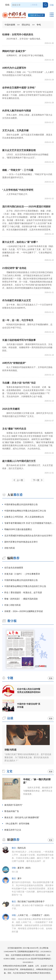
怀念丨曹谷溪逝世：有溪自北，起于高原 (23, 592)
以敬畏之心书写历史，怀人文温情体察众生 (24, 517)
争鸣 (39, 25)
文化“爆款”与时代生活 (14, 429)
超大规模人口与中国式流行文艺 (19, 461)
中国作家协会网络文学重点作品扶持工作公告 (25, 511)
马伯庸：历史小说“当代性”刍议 (19, 383)
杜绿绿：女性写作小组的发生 (18, 34)
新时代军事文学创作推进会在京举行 (21, 542)
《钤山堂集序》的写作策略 (17, 824)
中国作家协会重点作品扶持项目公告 (21, 504)
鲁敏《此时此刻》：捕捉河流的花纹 (21, 599)
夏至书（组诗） (25, 868)
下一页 (36, 480)
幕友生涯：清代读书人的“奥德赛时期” (22, 817)
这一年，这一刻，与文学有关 (18, 320)
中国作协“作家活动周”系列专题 (29, 706)
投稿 (7, 5)
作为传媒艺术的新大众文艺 (17, 300)
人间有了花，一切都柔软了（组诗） (34, 915)
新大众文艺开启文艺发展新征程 (19, 150)
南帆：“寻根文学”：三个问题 (18, 170)
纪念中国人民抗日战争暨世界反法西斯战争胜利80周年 (29, 691)
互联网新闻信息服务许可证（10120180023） (35, 952)
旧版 (52, 5)
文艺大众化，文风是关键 (15, 130)
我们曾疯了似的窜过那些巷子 (31, 902)
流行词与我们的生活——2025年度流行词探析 (26, 207)
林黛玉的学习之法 (13, 830)
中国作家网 (10, 25)
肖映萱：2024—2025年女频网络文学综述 (24, 611)
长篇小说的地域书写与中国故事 (19, 340)
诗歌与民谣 (10, 548)
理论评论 (26, 25)
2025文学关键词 (11, 409)
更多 (51, 678)
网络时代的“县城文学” (14, 51)
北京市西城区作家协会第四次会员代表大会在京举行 (28, 536)
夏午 (20, 878)
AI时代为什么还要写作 (14, 68)
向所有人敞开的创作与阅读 (17, 111)
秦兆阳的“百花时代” (13, 805)
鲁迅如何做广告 (12, 811)
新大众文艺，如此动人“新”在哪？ (20, 242)
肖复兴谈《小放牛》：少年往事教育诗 (22, 574)
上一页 (20, 480)
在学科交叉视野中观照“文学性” (19, 88)
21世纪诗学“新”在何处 (14, 268)
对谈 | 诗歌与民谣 (12, 605)
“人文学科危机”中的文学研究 (18, 190)
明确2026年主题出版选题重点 (18, 529)
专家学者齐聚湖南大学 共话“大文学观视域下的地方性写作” (29, 523)
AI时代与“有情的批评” (14, 363)
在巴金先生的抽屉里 (14, 568)
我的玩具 (22, 848)
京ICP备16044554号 (31, 948)
